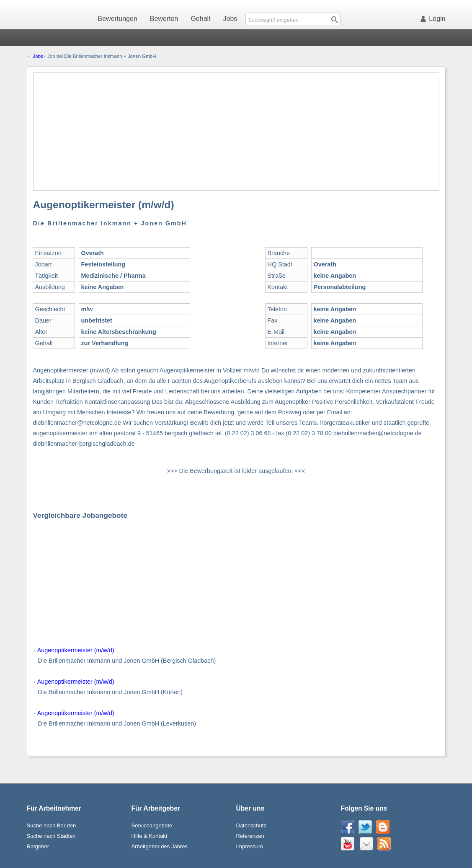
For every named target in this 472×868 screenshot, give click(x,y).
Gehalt (200, 19)
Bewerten (164, 19)
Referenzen (250, 836)
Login (434, 19)
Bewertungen (118, 19)
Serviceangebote (152, 825)
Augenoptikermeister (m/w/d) (76, 650)
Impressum (250, 846)
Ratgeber (38, 846)
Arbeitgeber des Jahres (160, 846)
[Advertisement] (237, 132)
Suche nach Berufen (52, 825)
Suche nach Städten (51, 836)
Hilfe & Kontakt (150, 836)
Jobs (230, 19)
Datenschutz (251, 825)
